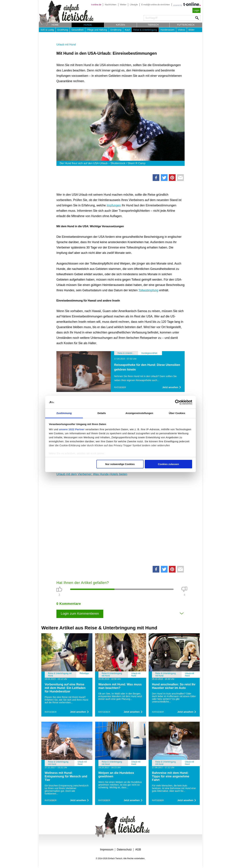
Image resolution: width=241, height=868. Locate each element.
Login (196, 10)
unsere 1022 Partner (72, 429)
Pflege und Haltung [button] (97, 30)
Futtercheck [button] (186, 25)
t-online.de (96, 5)
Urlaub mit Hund (66, 45)
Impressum (107, 850)
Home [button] (55, 25)
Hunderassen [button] (167, 30)
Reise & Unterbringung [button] (145, 30)
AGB (138, 850)
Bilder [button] (192, 30)
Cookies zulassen (168, 464)
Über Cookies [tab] (177, 413)
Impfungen (114, 205)
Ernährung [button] (116, 30)
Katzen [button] (120, 25)
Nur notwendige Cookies (120, 464)
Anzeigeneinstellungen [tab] (139, 413)
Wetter (123, 5)
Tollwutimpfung (148, 290)
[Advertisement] (120, 520)
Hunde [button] (88, 25)
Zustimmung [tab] (64, 413)
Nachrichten (111, 5)
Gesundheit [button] (77, 30)
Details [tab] (102, 413)
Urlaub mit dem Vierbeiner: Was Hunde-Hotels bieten (92, 474)
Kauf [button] (127, 30)
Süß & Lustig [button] (47, 30)
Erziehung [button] (63, 30)
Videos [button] (182, 30)
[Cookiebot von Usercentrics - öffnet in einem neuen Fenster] (177, 402)
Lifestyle (134, 5)
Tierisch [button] (153, 25)
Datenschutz (124, 850)
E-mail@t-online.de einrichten (156, 5)
